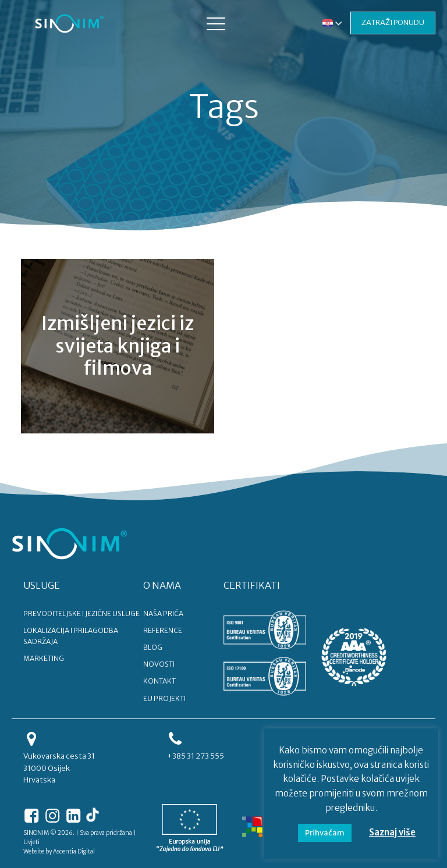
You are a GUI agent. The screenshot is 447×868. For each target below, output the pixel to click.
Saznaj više (392, 832)
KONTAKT (159, 681)
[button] (216, 23)
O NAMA (162, 585)
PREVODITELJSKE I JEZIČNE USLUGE (81, 613)
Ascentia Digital (74, 851)
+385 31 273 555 (196, 756)
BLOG (153, 647)
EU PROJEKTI (164, 698)
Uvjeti (31, 842)
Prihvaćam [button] (325, 833)
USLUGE (42, 585)
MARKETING (44, 658)
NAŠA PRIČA (163, 613)
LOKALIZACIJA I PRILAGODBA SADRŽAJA (71, 636)
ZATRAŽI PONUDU (393, 22)
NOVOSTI (159, 664)
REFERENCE (163, 630)
